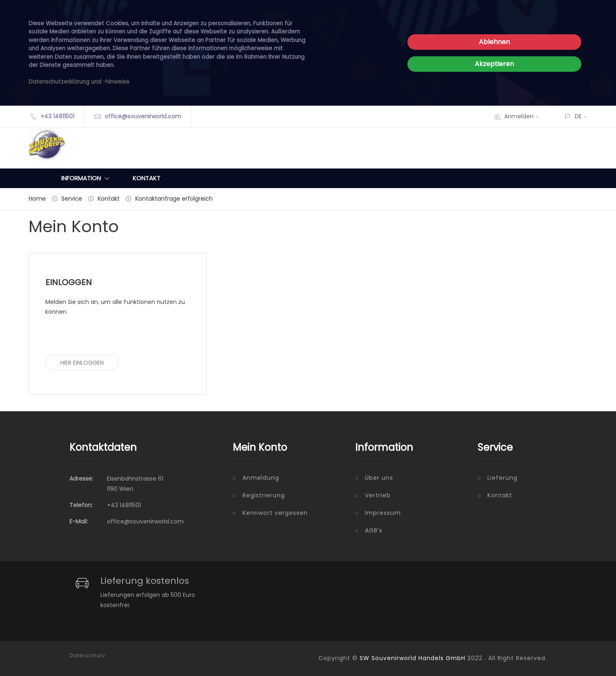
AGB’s (374, 530)
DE (578, 116)
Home (37, 199)
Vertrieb (378, 495)
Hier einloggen (82, 363)
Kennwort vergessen (275, 513)
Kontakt (147, 178)
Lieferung (503, 478)
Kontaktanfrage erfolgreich (174, 199)
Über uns (379, 478)
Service (72, 199)
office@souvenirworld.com (143, 116)
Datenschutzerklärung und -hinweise (79, 82)
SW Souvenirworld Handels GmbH (413, 658)
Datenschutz (87, 656)
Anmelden (524, 116)
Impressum (383, 513)
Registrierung (264, 495)
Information (87, 178)
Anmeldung (261, 478)
